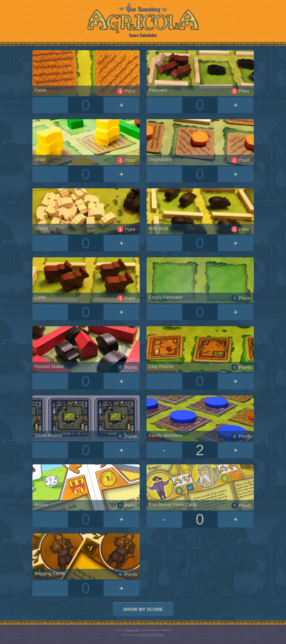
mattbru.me (132, 630)
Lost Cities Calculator (151, 635)
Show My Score (143, 609)
